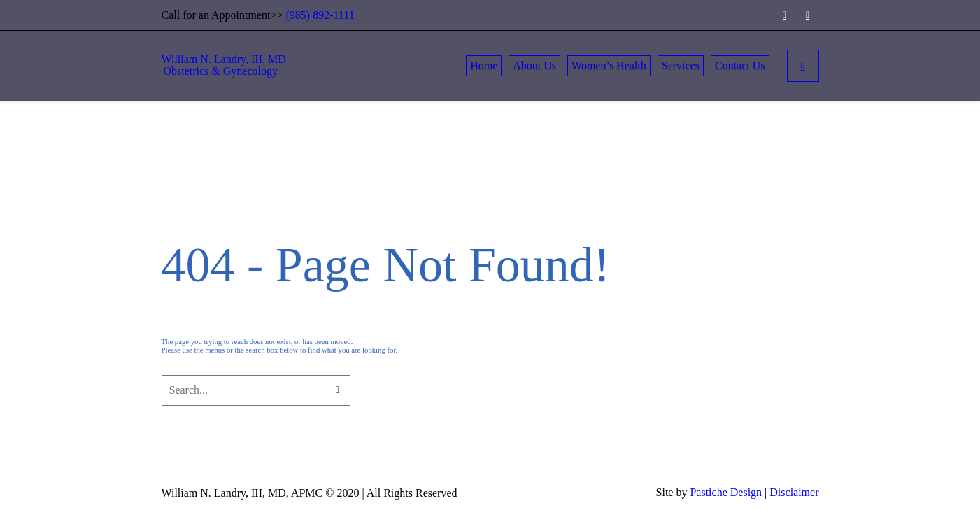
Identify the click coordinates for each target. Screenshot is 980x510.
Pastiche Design (726, 492)
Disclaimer (794, 492)
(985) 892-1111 (320, 15)
